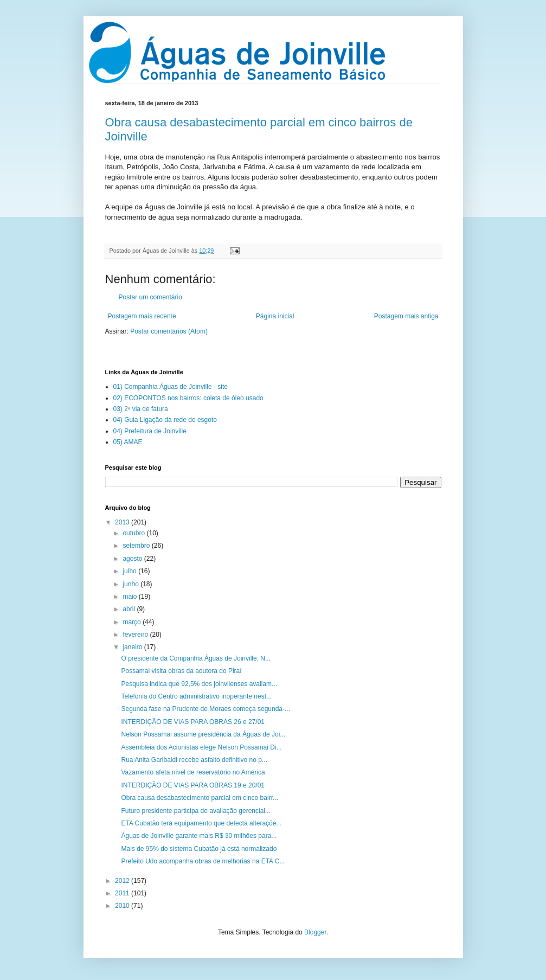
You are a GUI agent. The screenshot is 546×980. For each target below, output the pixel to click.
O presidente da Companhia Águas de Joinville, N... (196, 658)
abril (130, 609)
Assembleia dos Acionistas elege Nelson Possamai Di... (201, 747)
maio (130, 597)
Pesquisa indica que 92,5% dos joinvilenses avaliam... (199, 684)
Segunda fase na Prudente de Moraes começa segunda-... (205, 709)
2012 (123, 881)
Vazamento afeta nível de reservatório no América (193, 772)
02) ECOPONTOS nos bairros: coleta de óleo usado (188, 398)
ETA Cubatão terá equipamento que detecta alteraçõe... (201, 823)
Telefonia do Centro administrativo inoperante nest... (196, 696)
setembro (137, 546)
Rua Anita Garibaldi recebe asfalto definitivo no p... (194, 760)
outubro (134, 533)
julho (130, 571)
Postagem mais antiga (406, 316)
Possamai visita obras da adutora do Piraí (181, 671)
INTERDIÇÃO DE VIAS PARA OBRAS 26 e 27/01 (193, 722)
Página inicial (275, 316)
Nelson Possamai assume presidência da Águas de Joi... (203, 734)
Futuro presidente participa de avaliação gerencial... (196, 811)
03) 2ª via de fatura (141, 409)
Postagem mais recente (142, 316)
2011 (123, 893)
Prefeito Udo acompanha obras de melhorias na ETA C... (203, 861)
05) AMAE (128, 442)
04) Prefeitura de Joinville (150, 431)
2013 (123, 522)
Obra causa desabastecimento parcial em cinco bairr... (199, 798)
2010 (123, 906)
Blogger (315, 932)
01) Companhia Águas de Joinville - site (171, 387)
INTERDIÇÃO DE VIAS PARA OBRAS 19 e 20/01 (193, 785)
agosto (133, 559)
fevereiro (136, 635)
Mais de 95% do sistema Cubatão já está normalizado (199, 849)
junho (131, 584)
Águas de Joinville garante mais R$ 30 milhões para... (199, 836)
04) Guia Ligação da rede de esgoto (165, 420)
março (133, 622)
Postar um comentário (150, 297)
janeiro (133, 647)
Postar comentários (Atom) (169, 331)
